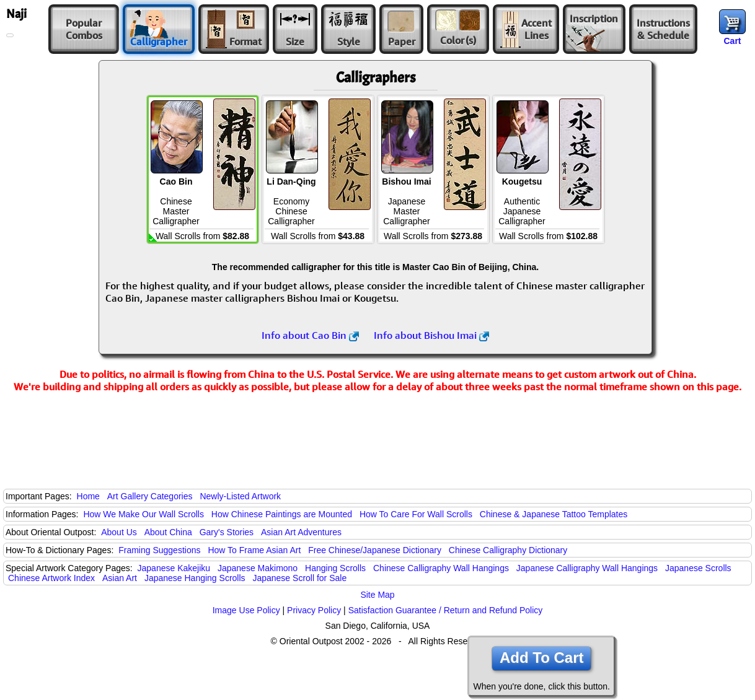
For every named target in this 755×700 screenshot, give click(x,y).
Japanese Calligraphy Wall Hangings (587, 568)
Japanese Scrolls (698, 568)
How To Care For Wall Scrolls (416, 514)
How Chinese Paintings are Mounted (282, 514)
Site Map (377, 595)
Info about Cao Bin (310, 335)
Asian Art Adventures (301, 532)
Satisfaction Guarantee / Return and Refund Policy (446, 610)
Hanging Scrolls (335, 568)
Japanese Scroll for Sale (299, 578)
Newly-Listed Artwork (240, 496)
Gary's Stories (227, 532)
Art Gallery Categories (150, 496)
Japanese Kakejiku (174, 568)
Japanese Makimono (258, 568)
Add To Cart (542, 658)
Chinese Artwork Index (51, 578)
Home (88, 496)
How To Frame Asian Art (254, 550)
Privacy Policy (314, 610)
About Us (119, 532)
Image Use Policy (246, 610)
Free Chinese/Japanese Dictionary (375, 550)
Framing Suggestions (159, 550)
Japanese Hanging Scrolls (195, 578)
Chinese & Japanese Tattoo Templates (554, 514)
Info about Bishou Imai (431, 335)
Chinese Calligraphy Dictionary (508, 550)
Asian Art (120, 578)
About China (168, 532)
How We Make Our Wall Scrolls (143, 514)
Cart (732, 41)
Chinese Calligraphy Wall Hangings (441, 568)
